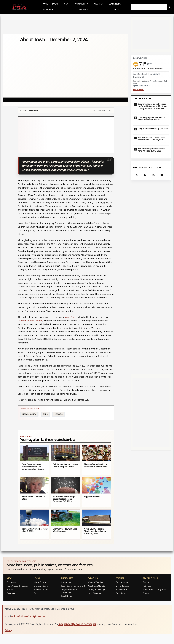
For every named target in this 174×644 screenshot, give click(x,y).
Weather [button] (98, 4)
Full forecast (138, 89)
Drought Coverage (97, 589)
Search (146, 582)
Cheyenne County (42, 585)
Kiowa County (29, 414)
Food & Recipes (122, 582)
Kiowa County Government (73, 585)
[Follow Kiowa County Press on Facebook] (145, 175)
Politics (10, 589)
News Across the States (17, 585)
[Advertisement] (66, 134)
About (117, 9)
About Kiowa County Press (155, 589)
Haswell (59, 414)
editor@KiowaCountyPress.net (29, 616)
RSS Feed (147, 585)
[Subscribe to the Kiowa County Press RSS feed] (153, 175)
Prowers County (41, 589)
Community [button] (81, 4)
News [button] (67, 4)
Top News (11, 582)
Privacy (146, 593)
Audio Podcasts (122, 589)
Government (67, 582)
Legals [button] (83, 9)
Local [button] (55, 4)
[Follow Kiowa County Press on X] (137, 175)
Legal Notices (67, 595)
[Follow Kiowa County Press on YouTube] (162, 175)
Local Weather (95, 593)
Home (45, 4)
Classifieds (115, 4)
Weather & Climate (97, 585)
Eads (45, 414)
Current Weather (96, 582)
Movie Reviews (122, 585)
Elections (11, 593)
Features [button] (47, 9)
